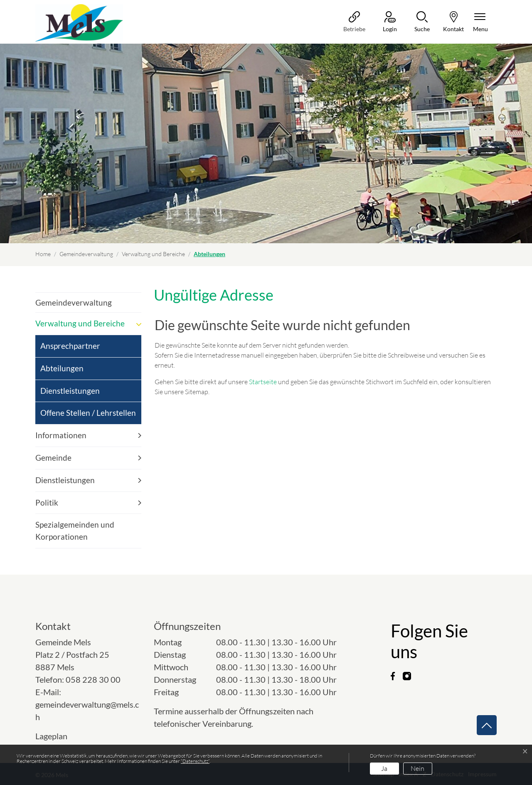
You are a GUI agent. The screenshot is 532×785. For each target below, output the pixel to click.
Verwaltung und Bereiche (80, 323)
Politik (47, 502)
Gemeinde (53, 458)
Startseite (263, 382)
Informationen (61, 435)
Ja (384, 768)
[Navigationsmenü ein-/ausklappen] (480, 22)
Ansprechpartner (70, 346)
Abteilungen (63, 372)
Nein (417, 768)
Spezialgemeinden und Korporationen (75, 531)
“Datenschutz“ (195, 761)
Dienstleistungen (70, 391)
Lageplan (59, 736)
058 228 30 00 (93, 679)
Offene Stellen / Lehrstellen (88, 413)
